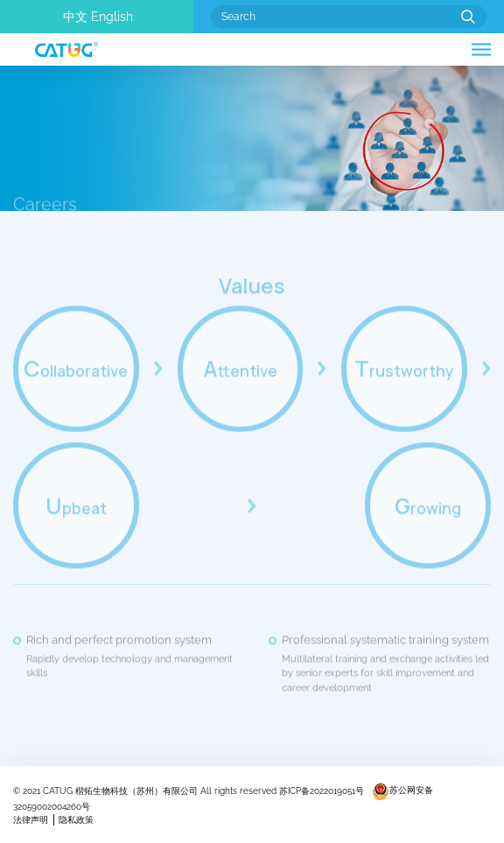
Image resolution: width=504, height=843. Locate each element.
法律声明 (31, 820)
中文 (75, 17)
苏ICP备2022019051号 (322, 790)
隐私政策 (76, 820)
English (112, 17)
